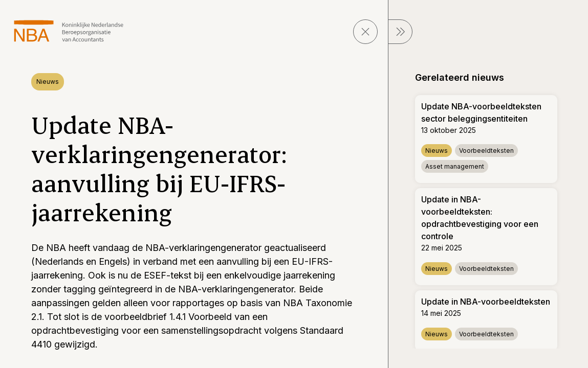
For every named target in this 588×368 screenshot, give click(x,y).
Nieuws (48, 82)
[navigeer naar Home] (69, 31)
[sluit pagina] (365, 32)
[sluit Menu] (400, 32)
